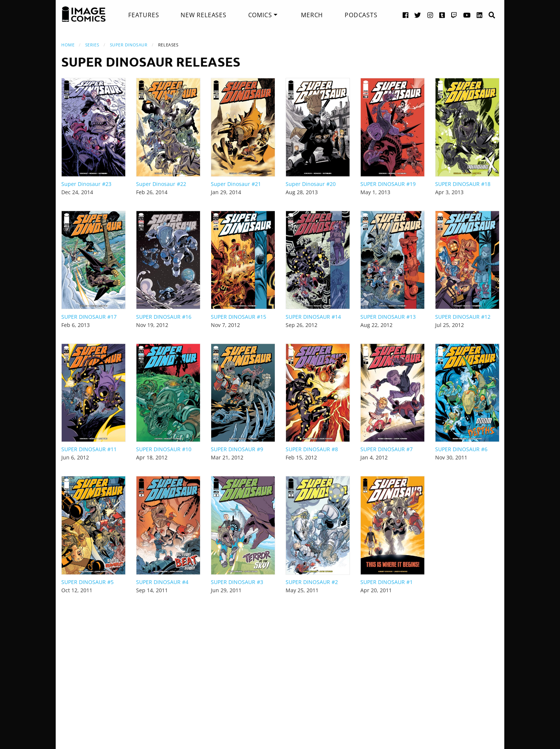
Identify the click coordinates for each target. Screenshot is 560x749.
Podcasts (361, 15)
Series (92, 45)
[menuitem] (144, 15)
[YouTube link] (467, 15)
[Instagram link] (430, 15)
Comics (260, 15)
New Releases (204, 15)
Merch (312, 15)
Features (144, 15)
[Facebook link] (406, 15)
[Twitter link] (418, 15)
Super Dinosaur (129, 45)
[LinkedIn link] (480, 15)
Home (68, 45)
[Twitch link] (454, 15)
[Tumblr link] (442, 15)
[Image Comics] (84, 14)
